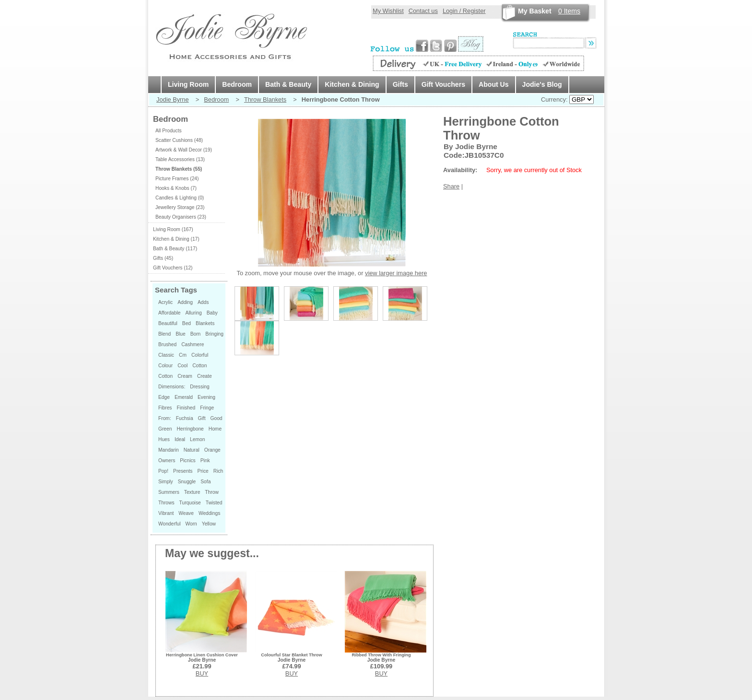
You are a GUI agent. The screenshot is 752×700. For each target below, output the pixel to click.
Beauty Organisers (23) (181, 217)
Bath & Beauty (288, 84)
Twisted (214, 503)
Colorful (200, 355)
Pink (205, 461)
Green (165, 429)
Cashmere (193, 344)
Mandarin (169, 450)
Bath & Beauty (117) (175, 249)
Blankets (205, 323)
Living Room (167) (173, 229)
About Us (494, 84)
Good (217, 418)
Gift (202, 418)
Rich (218, 471)
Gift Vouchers (443, 84)
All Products (169, 131)
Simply (166, 482)
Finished (186, 408)
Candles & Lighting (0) (180, 198)
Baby (212, 313)
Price (203, 471)
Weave (186, 513)
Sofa (206, 482)
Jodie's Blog (542, 84)
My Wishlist (388, 11)
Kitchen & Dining (352, 84)
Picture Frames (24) (177, 179)
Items (569, 11)
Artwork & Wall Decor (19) (184, 150)
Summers (169, 492)
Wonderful (169, 524)
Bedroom (237, 84)
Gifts (400, 84)
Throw (211, 492)
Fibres (165, 408)
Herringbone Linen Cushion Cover (202, 655)
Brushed (167, 344)
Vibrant (166, 513)
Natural (192, 450)
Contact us (423, 11)
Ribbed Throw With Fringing (381, 655)
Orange (212, 450)
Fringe (207, 408)
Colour (165, 366)
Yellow (209, 524)
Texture (192, 492)
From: (165, 418)
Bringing (214, 334)
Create (205, 376)
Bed (187, 323)
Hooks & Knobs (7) (176, 188)
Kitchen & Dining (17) (176, 239)
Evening (206, 397)
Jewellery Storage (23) (180, 207)
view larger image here (396, 273)
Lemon (197, 439)
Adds (203, 302)
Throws (166, 503)
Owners (167, 461)
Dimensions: (172, 387)
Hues (164, 439)
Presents (183, 471)
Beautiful (168, 323)
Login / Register (464, 11)
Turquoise (190, 503)
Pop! (163, 471)
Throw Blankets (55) (179, 169)
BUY (202, 673)
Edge (164, 397)
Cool (182, 366)
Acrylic (165, 302)
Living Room (188, 84)
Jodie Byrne (173, 99)
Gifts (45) (163, 258)
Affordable (169, 313)
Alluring (193, 313)
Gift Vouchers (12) (173, 268)
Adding (185, 302)
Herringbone (190, 429)
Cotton (200, 366)
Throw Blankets (265, 99)
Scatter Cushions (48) (179, 140)
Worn (191, 524)
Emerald (184, 397)
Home (215, 429)
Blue (180, 334)
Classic (166, 355)
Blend (164, 334)
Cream (185, 376)
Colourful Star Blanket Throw (291, 655)
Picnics (188, 461)
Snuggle (187, 482)
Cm (183, 355)
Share (451, 186)
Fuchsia (185, 418)
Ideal (180, 439)
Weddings (209, 513)
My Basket (535, 11)
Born (196, 334)
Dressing (200, 387)
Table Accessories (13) (180, 159)
